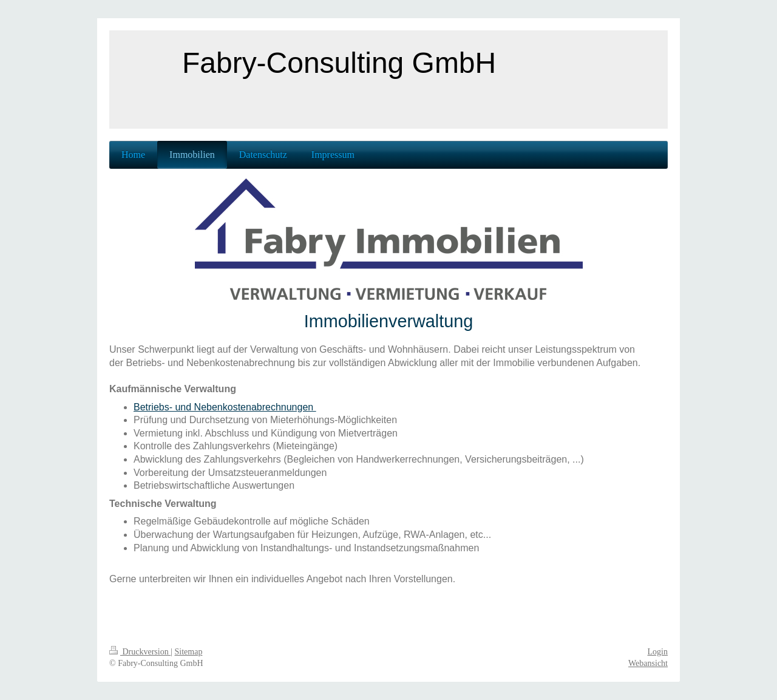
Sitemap (189, 652)
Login (658, 652)
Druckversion (140, 652)
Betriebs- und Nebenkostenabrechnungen (225, 407)
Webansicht (648, 663)
